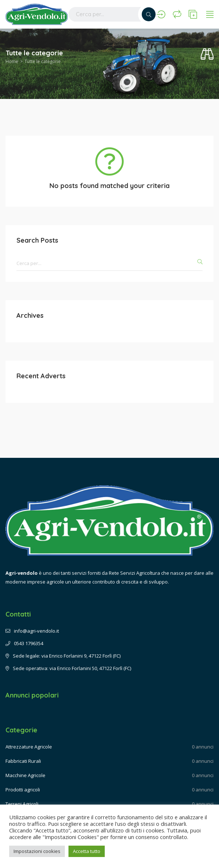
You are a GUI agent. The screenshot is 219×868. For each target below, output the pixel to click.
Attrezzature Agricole (29, 747)
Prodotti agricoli (23, 790)
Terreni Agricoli (22, 804)
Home (12, 61)
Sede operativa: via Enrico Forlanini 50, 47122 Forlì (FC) (68, 668)
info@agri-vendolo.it (32, 631)
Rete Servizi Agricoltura (134, 573)
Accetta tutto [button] (87, 851)
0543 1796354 (24, 643)
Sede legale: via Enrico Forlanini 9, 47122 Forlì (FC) (63, 656)
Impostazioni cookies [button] (37, 851)
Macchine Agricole (25, 775)
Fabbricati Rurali (23, 761)
